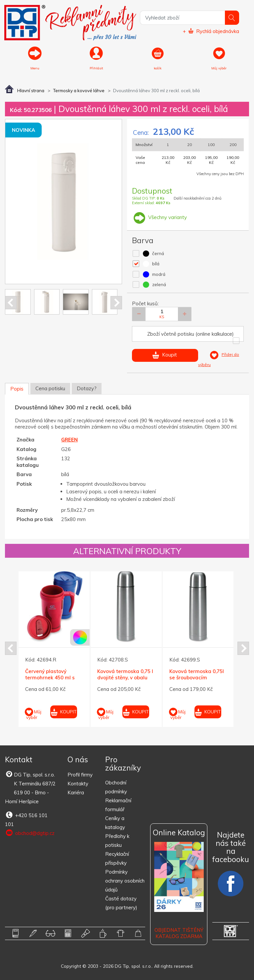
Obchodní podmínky (116, 787)
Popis (17, 389)
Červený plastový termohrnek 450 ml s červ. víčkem (50, 678)
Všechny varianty (159, 217)
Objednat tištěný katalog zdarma (179, 933)
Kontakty (78, 784)
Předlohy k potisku (117, 841)
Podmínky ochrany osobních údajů (125, 881)
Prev (11, 303)
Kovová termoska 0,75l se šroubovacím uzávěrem (197, 678)
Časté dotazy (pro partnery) (121, 903)
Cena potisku (50, 388)
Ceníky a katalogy (115, 823)
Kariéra (76, 792)
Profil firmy (80, 775)
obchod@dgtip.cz (30, 833)
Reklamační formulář (118, 805)
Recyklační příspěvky (117, 858)
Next (116, 303)
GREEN (69, 440)
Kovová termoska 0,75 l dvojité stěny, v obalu (125, 675)
